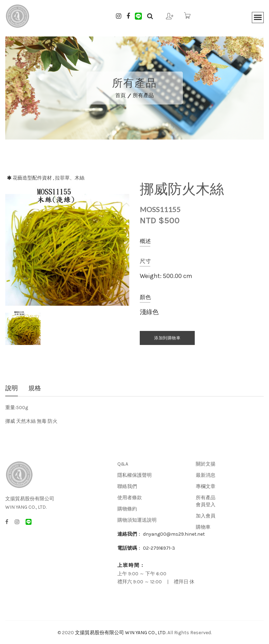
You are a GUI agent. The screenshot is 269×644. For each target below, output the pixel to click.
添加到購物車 (167, 338)
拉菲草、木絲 (70, 178)
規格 (35, 389)
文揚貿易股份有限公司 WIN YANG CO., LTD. (121, 633)
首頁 (120, 95)
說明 (12, 389)
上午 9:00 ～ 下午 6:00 (142, 574)
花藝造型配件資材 (32, 178)
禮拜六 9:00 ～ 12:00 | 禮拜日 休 (156, 582)
